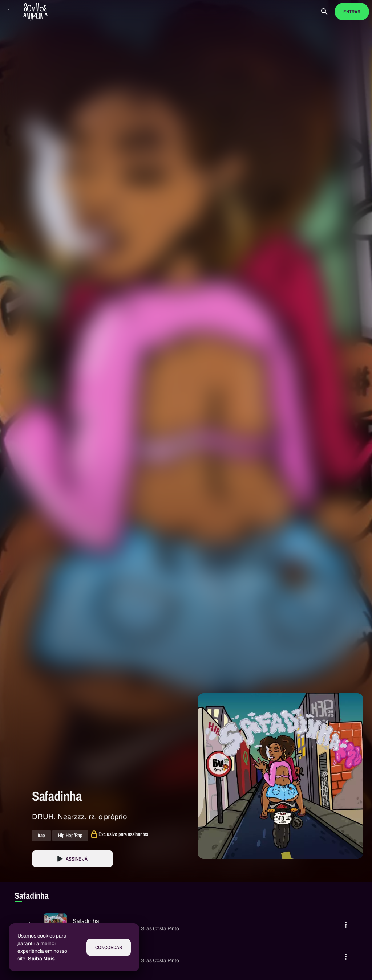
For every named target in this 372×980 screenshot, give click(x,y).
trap (41, 836)
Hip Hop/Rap (70, 836)
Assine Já (77, 859)
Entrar (352, 12)
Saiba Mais (41, 959)
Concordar (109, 948)
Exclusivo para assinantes (123, 834)
